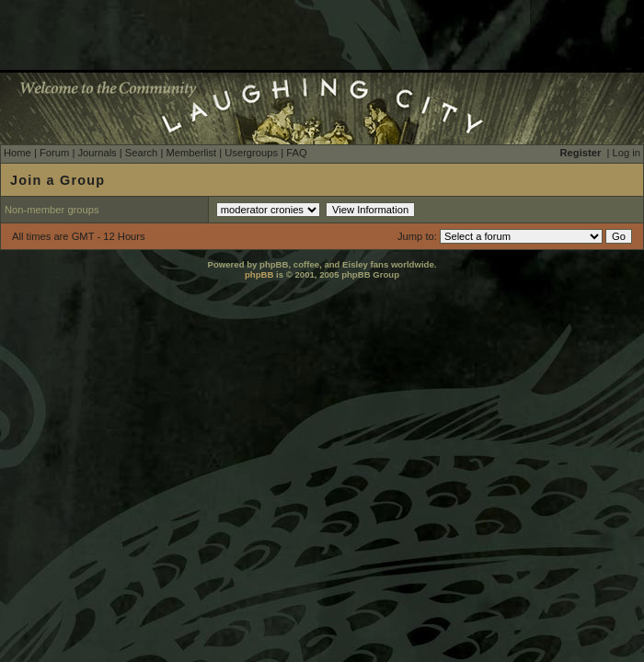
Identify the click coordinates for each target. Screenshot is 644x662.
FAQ (296, 153)
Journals (97, 153)
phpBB (259, 274)
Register (581, 153)
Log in (627, 153)
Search (141, 153)
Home (17, 153)
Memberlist (191, 153)
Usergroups (251, 153)
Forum (54, 153)
